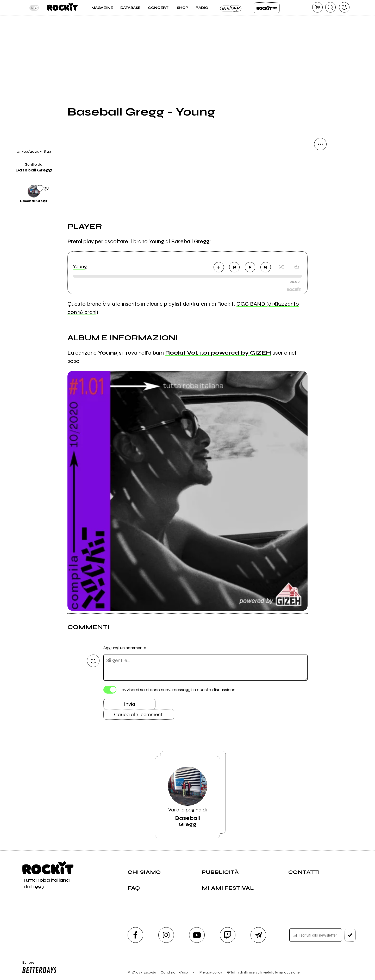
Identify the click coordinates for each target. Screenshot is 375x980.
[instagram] (166, 935)
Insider (231, 8)
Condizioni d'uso (174, 972)
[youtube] (197, 935)
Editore (38, 968)
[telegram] (258, 935)
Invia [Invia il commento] (130, 704)
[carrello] (317, 7)
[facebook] (135, 935)
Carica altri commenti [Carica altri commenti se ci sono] (139, 715)
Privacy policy (211, 972)
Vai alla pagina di (187, 797)
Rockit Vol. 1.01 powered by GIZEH (218, 353)
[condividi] (320, 144)
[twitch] (228, 935)
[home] (62, 8)
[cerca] (330, 7)
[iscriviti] (350, 935)
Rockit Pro (267, 8)
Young (80, 267)
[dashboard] (344, 7)
